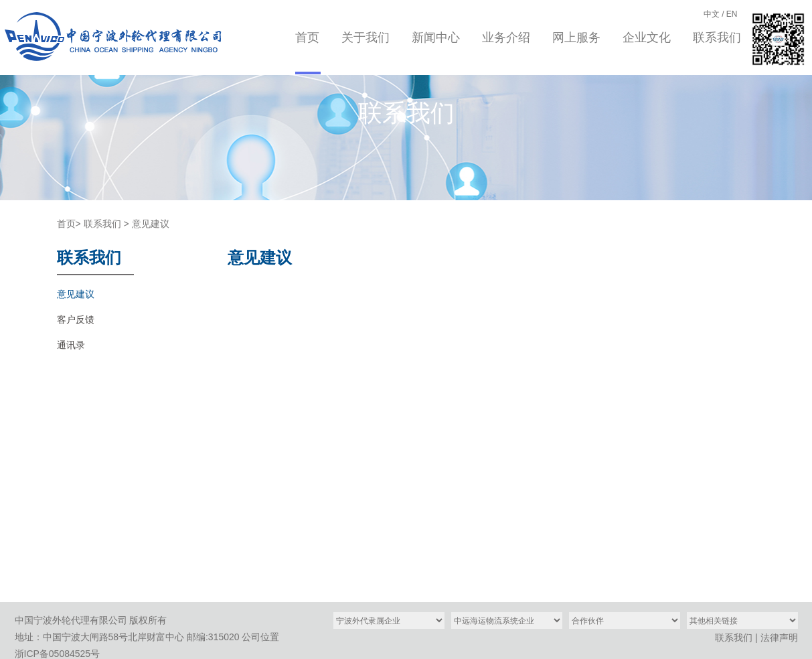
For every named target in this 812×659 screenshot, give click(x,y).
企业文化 (647, 38)
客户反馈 (76, 319)
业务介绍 (506, 38)
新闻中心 (436, 38)
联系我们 (717, 38)
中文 (712, 14)
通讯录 (71, 345)
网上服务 (576, 38)
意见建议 (151, 224)
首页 (307, 38)
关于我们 (366, 38)
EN (732, 14)
